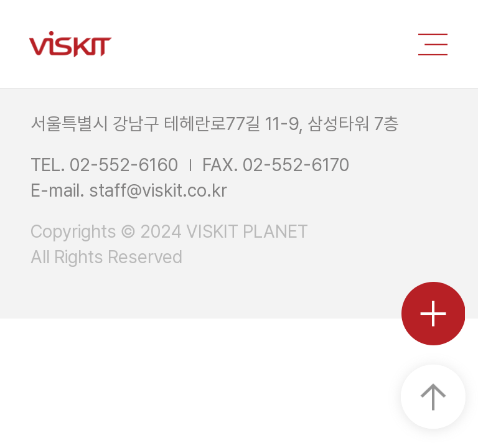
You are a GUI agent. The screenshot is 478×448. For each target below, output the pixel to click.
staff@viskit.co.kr (158, 190)
